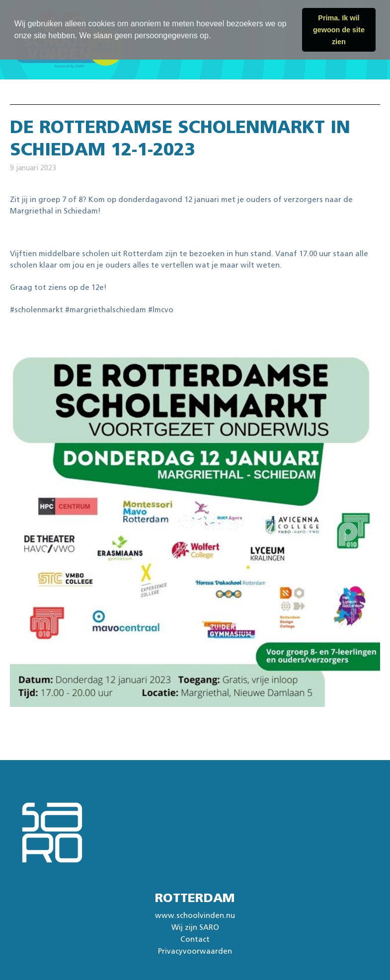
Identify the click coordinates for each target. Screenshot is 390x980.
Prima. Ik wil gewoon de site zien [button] (339, 30)
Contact (195, 940)
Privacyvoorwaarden (195, 951)
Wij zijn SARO (195, 928)
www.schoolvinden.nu (195, 916)
